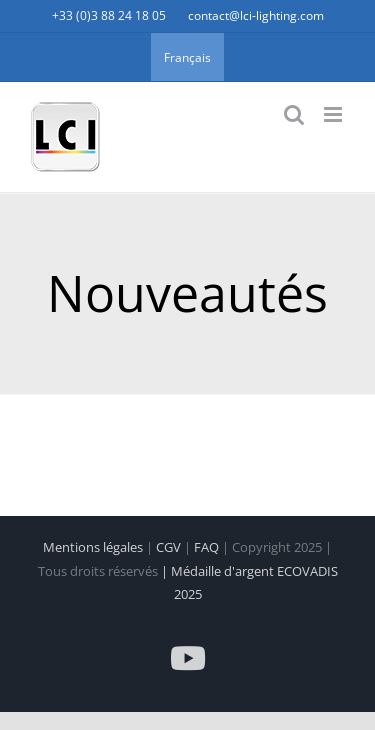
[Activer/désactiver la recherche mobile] (294, 114)
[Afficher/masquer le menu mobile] (334, 114)
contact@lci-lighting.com (256, 15)
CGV (170, 547)
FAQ (208, 547)
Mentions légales (94, 547)
